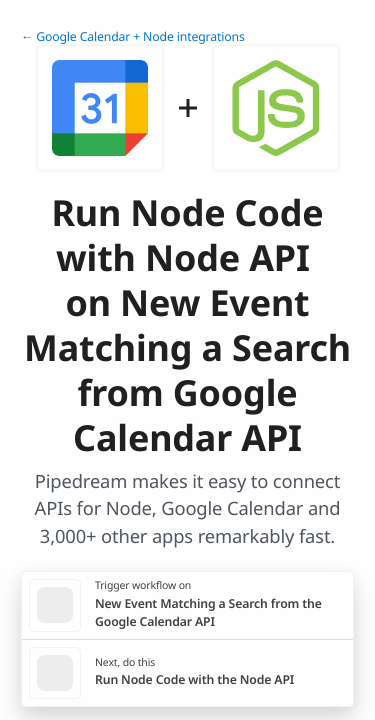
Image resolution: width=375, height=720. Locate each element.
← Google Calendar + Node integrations (133, 36)
